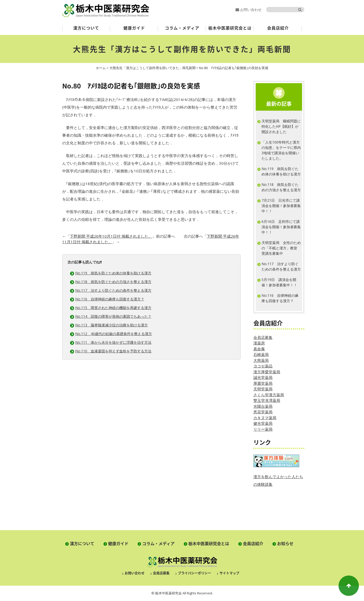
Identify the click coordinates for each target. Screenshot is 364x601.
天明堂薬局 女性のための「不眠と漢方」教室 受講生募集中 (281, 248)
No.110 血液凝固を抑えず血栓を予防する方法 (113, 351)
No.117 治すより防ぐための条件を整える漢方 (113, 290)
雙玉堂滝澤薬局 (267, 400)
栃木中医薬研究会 (106, 10)
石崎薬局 (261, 354)
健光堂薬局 (263, 423)
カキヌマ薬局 (265, 418)
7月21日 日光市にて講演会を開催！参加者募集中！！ (281, 206)
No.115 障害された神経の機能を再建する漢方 (113, 308)
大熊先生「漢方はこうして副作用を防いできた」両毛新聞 (182, 49)
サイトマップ (229, 573)
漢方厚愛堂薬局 (267, 372)
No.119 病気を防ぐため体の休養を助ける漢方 (113, 273)
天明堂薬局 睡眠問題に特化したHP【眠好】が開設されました (281, 126)
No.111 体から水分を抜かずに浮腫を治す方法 (113, 342)
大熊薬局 (261, 360)
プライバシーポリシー (194, 573)
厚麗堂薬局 (263, 383)
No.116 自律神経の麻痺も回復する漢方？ (110, 299)
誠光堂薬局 (263, 377)
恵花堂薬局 (263, 412)
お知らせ (285, 543)
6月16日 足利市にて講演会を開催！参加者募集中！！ (281, 227)
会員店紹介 (278, 28)
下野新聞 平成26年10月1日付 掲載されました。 (111, 236)
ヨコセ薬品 (263, 366)
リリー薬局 (263, 429)
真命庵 (259, 349)
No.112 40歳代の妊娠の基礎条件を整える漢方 (114, 334)
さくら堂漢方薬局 (269, 395)
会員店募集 (263, 337)
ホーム (101, 68)
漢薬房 (259, 343)
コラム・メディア (182, 28)
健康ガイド (134, 28)
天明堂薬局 (263, 389)
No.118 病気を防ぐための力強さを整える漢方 (113, 282)
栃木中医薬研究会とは (230, 28)
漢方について (86, 28)
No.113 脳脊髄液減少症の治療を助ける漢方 (112, 325)
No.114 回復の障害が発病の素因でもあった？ (113, 316)
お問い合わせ (249, 10)
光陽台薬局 (263, 406)
